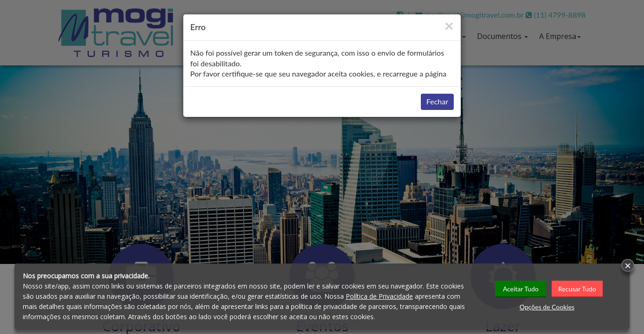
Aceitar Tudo (521, 289)
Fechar (437, 101)
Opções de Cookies (547, 307)
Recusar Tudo (577, 289)
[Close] (449, 25)
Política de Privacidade (379, 296)
